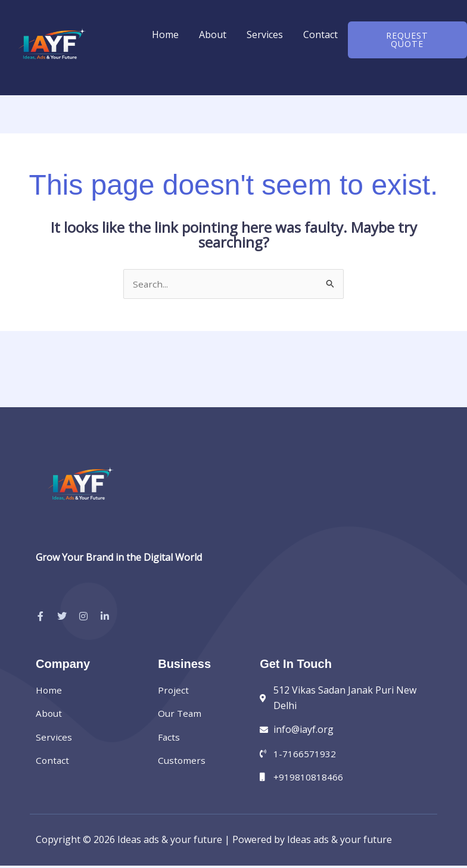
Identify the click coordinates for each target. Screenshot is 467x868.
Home (165, 35)
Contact (320, 35)
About (213, 35)
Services (265, 35)
